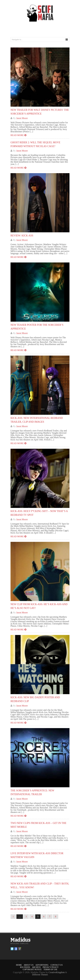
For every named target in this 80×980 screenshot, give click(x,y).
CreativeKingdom (57, 972)
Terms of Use (50, 970)
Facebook (16, 949)
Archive (36, 967)
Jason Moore (22, 118)
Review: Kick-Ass (22, 236)
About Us (29, 965)
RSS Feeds (25, 967)
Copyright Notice (32, 970)
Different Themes (40, 975)
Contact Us (57, 965)
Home (19, 965)
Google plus (20, 949)
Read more (17, 135)
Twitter (12, 949)
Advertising (42, 965)
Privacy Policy (51, 967)
